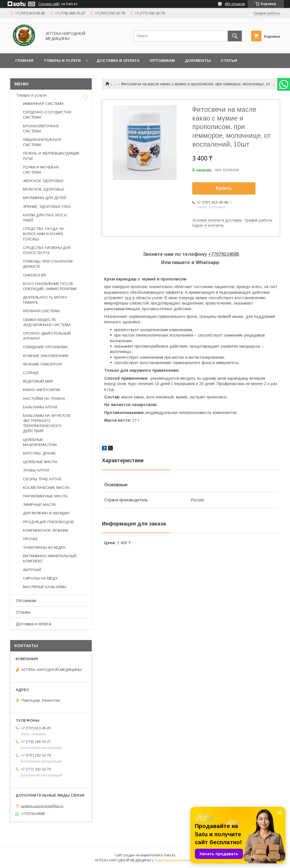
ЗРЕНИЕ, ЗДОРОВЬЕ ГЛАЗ (47, 207)
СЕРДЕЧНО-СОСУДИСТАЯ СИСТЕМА (47, 115)
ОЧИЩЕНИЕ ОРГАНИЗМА (45, 347)
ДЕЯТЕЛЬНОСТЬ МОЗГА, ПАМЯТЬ (45, 300)
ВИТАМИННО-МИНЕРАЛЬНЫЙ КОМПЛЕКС (50, 558)
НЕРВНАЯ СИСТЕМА (41, 311)
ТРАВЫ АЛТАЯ (36, 470)
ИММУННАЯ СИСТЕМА (43, 104)
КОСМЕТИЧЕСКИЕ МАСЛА (46, 488)
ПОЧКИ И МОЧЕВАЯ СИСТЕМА (41, 170)
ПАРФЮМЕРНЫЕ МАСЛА (45, 496)
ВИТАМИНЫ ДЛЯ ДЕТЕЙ (45, 198)
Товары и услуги (62, 61)
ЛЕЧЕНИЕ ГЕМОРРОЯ (42, 364)
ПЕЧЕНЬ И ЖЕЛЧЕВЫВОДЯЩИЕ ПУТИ (51, 156)
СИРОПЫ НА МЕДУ (40, 578)
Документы (198, 61)
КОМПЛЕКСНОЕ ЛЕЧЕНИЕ (46, 530)
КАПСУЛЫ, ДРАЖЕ (39, 453)
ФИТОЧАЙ (32, 570)
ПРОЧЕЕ (30, 539)
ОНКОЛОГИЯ (35, 275)
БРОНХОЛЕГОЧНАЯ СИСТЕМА (41, 129)
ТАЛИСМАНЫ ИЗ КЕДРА (44, 547)
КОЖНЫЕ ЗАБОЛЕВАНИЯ (46, 356)
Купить (224, 188)
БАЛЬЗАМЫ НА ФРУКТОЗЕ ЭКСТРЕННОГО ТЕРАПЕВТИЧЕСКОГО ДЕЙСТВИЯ (47, 423)
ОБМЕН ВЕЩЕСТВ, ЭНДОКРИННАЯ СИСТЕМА (47, 322)
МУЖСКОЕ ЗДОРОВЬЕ (44, 189)
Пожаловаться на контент (174, 860)
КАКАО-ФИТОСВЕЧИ (41, 390)
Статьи (229, 61)
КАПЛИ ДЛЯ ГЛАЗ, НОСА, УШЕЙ (45, 218)
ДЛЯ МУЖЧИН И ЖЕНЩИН (46, 513)
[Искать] (235, 36)
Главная (24, 61)
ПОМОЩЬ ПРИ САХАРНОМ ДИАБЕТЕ (48, 264)
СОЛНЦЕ (31, 373)
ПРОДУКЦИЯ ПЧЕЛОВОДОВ (48, 522)
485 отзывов (235, 4)
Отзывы (23, 612)
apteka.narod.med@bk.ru (42, 806)
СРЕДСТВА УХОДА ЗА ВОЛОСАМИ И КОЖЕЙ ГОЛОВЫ (43, 234)
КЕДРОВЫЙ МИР (38, 381)
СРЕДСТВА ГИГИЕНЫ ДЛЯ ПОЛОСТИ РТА (47, 250)
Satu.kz (170, 855)
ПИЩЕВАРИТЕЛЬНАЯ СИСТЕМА (42, 142)
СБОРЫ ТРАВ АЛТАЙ (42, 479)
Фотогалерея (30, 75)
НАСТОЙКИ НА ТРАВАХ (44, 399)
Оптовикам (162, 61)
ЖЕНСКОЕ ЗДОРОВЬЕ (43, 181)
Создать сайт (49, 4)
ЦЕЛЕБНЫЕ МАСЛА (40, 462)
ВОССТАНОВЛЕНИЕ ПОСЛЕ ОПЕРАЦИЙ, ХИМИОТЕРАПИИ (50, 286)
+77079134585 (224, 254)
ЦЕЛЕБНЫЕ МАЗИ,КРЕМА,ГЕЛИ (40, 442)
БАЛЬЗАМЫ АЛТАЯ (40, 407)
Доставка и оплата (118, 61)
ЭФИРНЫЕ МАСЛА (40, 505)
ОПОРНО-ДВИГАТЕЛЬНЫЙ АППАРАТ (47, 336)
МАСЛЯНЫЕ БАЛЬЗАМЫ (45, 587)
